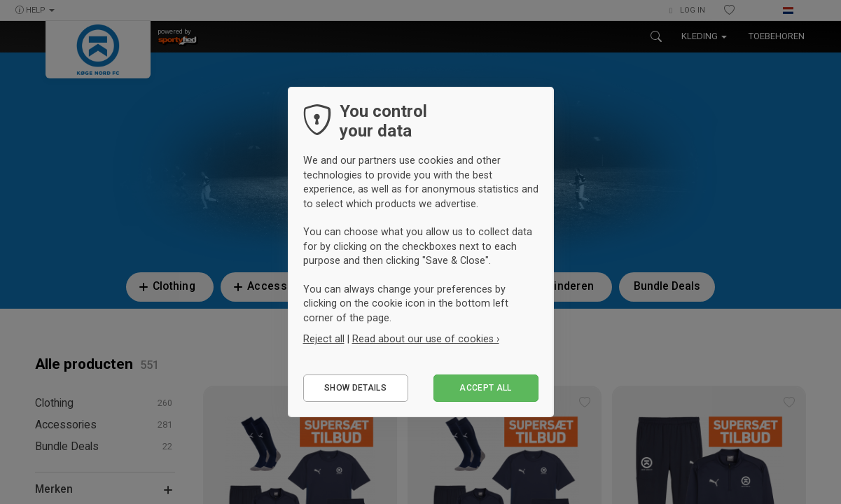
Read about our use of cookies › (426, 339)
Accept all (486, 388)
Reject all (324, 339)
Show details (355, 388)
